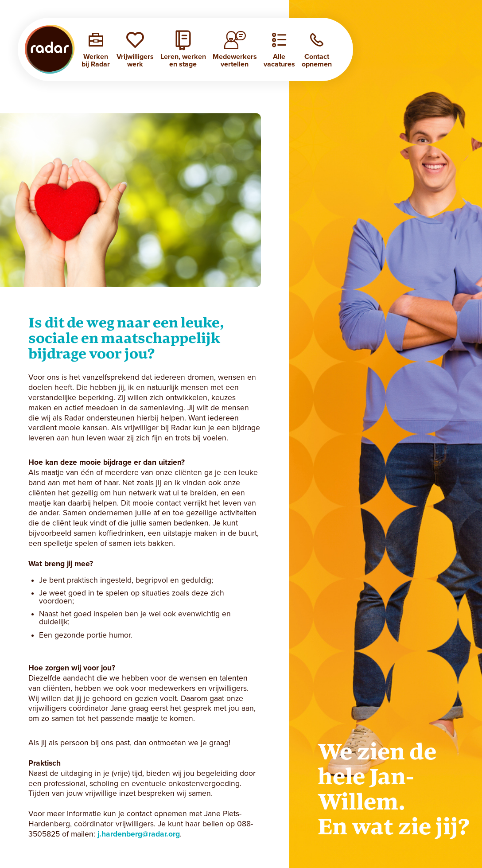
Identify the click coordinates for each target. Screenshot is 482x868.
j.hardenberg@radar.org (139, 834)
